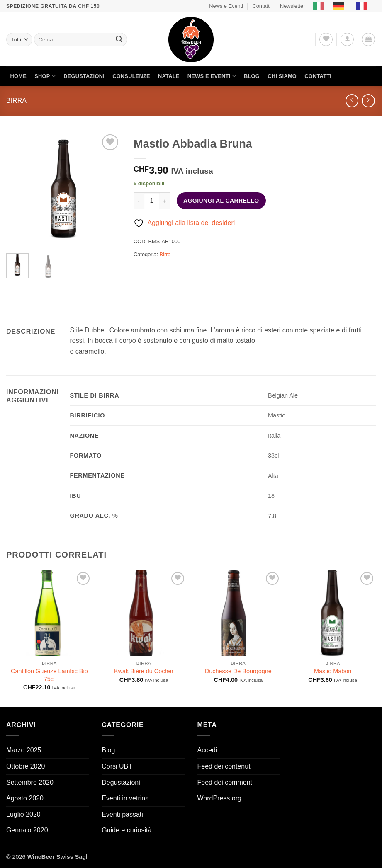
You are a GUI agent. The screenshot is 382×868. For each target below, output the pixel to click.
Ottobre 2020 (26, 766)
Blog (252, 76)
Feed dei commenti (226, 782)
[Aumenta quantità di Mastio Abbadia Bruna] (165, 201)
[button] (347, 39)
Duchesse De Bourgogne (238, 671)
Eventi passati (122, 814)
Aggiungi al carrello (221, 201)
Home (18, 76)
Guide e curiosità (127, 830)
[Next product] (352, 101)
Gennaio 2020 (27, 830)
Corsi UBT (117, 766)
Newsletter (292, 6)
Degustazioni (84, 76)
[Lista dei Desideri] (326, 39)
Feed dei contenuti (225, 766)
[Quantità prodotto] (152, 201)
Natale (169, 76)
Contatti (261, 6)
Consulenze (131, 76)
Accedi (207, 750)
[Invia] (119, 40)
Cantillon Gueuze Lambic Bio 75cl (49, 675)
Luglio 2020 (23, 814)
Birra (16, 101)
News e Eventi (226, 6)
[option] (340, 6)
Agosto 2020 (25, 798)
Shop (45, 76)
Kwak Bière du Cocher (144, 671)
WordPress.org (219, 798)
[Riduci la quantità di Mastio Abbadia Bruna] (139, 201)
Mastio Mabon (333, 671)
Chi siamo (282, 76)
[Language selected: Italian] (344, 6)
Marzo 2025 (24, 750)
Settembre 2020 (30, 782)
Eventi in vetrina (125, 798)
